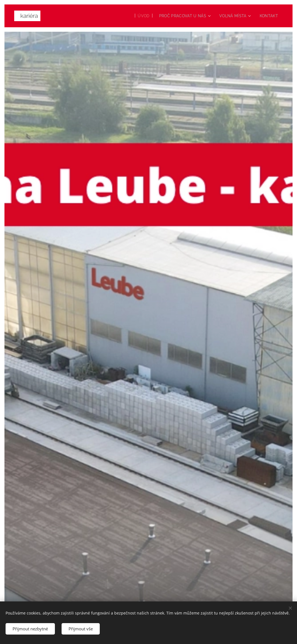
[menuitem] (140, 16)
